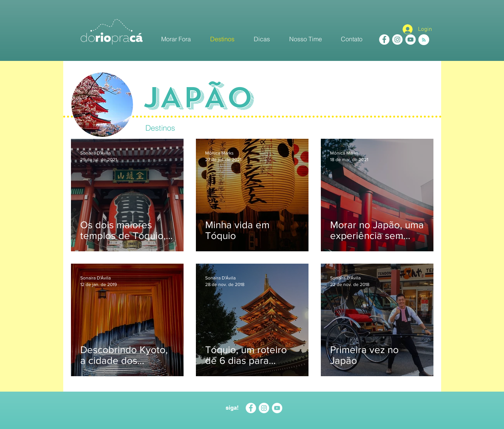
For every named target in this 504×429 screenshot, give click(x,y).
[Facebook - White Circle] (384, 40)
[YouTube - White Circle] (410, 40)
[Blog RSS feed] (424, 40)
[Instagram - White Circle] (397, 40)
